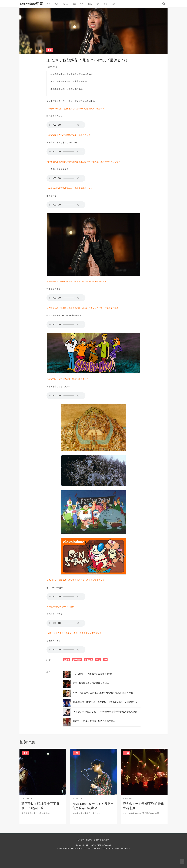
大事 (49, 4)
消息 (56, 4)
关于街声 (81, 840)
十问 (50, 50)
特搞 (90, 4)
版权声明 (97, 840)
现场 (82, 4)
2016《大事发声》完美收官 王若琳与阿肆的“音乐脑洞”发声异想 (103, 693)
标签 (49, 660)
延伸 (49, 672)
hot (105, 660)
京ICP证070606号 (63, 848)
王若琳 (67, 660)
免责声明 (89, 840)
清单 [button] (98, 4)
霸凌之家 (89, 660)
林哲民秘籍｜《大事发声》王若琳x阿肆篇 (92, 674)
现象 (114, 4)
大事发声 (77, 660)
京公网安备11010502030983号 (119, 848)
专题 (106, 4)
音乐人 (65, 4)
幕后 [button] (74, 4)
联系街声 (106, 840)
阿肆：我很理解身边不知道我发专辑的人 (92, 683)
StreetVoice (31, 4)
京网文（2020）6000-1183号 (97, 848)
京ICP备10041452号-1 (78, 848)
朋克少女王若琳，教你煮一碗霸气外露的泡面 (94, 721)
